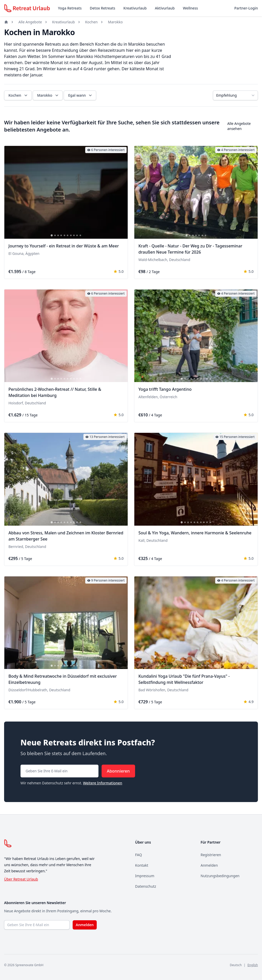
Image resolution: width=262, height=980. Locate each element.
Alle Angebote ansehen (239, 126)
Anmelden (209, 865)
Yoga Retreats (70, 8)
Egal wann (80, 95)
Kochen (91, 22)
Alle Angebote (30, 22)
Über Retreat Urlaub (21, 879)
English (253, 965)
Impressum (145, 876)
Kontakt (142, 865)
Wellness (190, 8)
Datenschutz (146, 886)
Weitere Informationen (102, 783)
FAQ (139, 855)
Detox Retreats (102, 8)
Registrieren (211, 855)
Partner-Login (246, 8)
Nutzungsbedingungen (220, 876)
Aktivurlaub (165, 8)
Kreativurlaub (135, 8)
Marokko (115, 22)
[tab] (52, 235)
